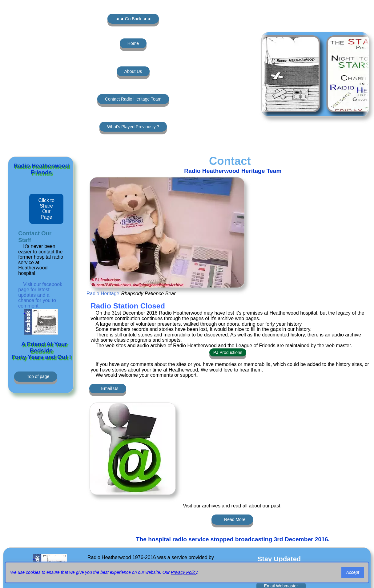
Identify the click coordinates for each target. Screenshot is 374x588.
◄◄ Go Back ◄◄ (133, 19)
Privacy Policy (184, 572)
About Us (133, 71)
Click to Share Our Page (46, 209)
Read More (235, 519)
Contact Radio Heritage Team (133, 99)
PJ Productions (228, 352)
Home (133, 43)
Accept (353, 572)
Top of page (38, 376)
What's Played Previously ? (133, 127)
